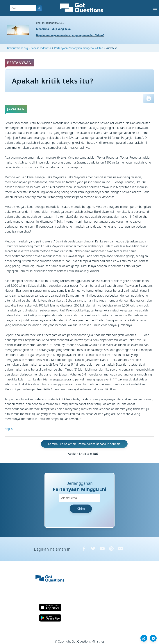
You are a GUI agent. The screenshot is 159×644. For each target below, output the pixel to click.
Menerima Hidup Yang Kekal (54, 29)
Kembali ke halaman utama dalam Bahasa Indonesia (84, 444)
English (10, 429)
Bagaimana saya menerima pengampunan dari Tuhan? (70, 35)
